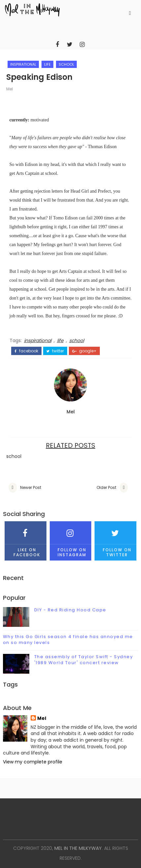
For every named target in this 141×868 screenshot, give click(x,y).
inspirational (23, 64)
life (47, 64)
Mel (10, 89)
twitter (55, 351)
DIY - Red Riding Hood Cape (70, 610)
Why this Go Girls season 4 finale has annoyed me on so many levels (68, 640)
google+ (84, 351)
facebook (26, 351)
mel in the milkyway (78, 848)
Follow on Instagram (71, 539)
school (66, 64)
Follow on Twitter (115, 539)
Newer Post (31, 487)
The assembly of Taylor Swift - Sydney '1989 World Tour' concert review (84, 660)
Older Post (106, 487)
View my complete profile (33, 762)
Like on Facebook (26, 539)
